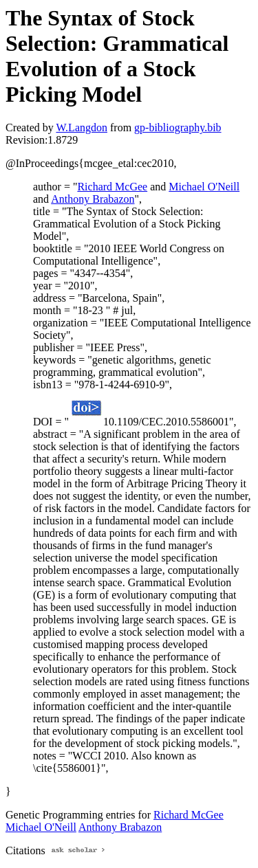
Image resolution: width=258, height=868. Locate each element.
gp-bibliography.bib (178, 127)
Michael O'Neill (204, 187)
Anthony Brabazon (93, 199)
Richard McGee (112, 187)
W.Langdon (82, 127)
